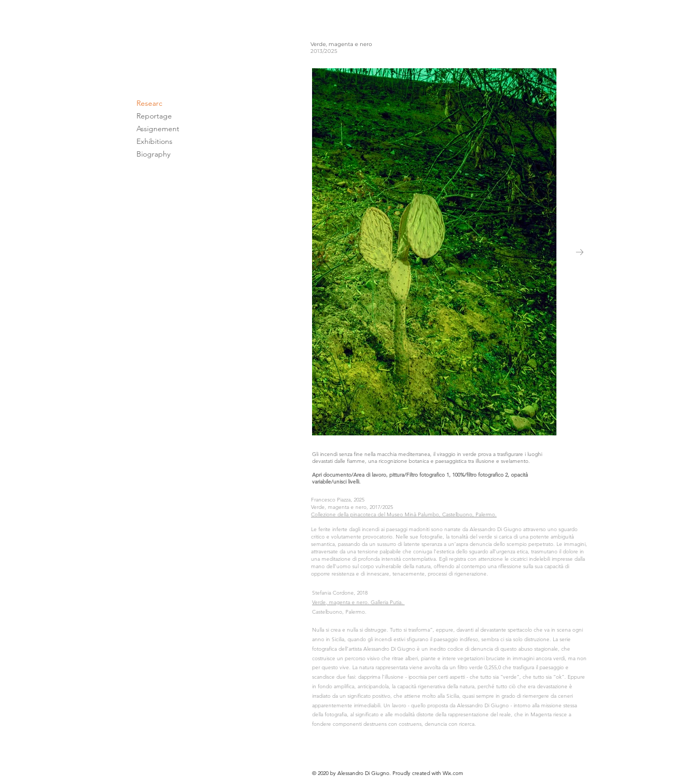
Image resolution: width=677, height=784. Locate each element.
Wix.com (453, 773)
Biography (153, 154)
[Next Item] (580, 252)
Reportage (154, 116)
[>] (655, 762)
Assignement (158, 129)
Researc (149, 103)
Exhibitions (154, 141)
